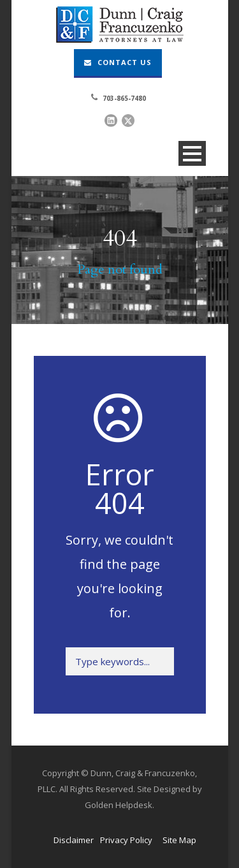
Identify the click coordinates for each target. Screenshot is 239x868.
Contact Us (118, 62)
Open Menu (192, 153)
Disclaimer (74, 840)
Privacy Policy (126, 840)
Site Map (179, 840)
